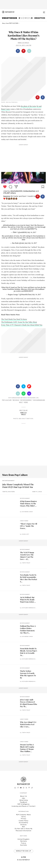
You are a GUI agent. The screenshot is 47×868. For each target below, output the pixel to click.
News (26, 402)
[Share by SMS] (29, 394)
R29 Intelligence (23, 804)
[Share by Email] (29, 51)
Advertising (24, 800)
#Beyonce (24, 289)
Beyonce (16, 400)
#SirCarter (31, 289)
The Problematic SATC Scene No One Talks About (19, 322)
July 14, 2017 (32, 232)
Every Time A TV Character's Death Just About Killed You (22, 325)
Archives (24, 825)
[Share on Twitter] (23, 386)
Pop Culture (7, 400)
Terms (24, 817)
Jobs (23, 798)
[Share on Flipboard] (29, 386)
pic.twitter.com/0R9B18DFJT (23, 291)
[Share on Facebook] (18, 51)
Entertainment (26, 400)
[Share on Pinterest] (23, 51)
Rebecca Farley (24, 43)
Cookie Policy (23, 821)
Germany (24, 841)
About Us (24, 796)
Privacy (23, 819)
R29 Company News (23, 815)
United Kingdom (23, 839)
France (23, 843)
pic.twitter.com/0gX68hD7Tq (27, 229)
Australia (23, 845)
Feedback (24, 802)
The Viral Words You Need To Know (14, 319)
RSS (23, 827)
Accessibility (23, 823)
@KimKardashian (9, 225)
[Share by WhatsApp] (23, 394)
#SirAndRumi (40, 289)
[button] (24, 51)
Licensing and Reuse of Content (24, 806)
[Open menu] (44, 11)
